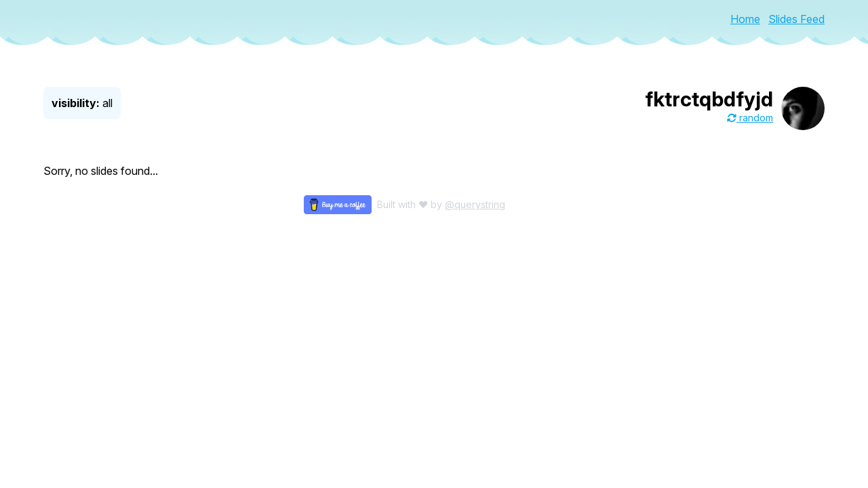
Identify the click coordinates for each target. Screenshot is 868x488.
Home (745, 19)
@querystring (475, 204)
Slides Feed (796, 19)
